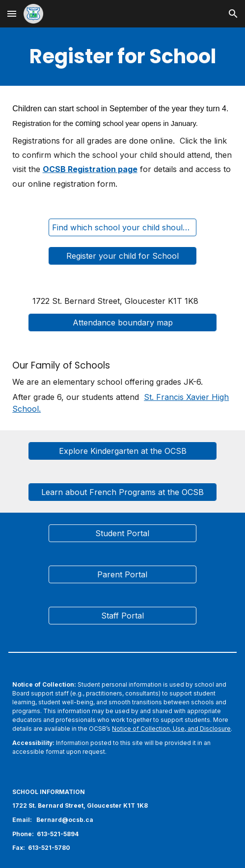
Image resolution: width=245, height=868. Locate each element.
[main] (122, 57)
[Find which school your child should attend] (123, 227)
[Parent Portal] (123, 574)
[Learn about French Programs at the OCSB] (122, 492)
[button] (12, 13)
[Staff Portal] (123, 616)
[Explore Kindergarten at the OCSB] (122, 451)
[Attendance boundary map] (122, 322)
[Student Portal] (123, 533)
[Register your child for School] (123, 256)
